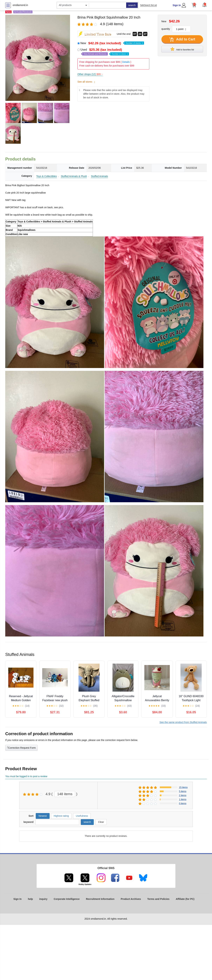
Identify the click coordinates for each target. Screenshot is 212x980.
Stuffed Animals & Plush (74, 176)
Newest (43, 816)
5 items (183, 791)
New (112, 43)
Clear (101, 822)
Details (126, 62)
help (30, 899)
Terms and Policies (158, 899)
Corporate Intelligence (67, 899)
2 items (183, 795)
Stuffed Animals (99, 176)
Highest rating (61, 816)
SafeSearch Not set (148, 5)
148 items (65, 794)
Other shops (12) (90, 74)
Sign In (177, 5)
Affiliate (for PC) (185, 899)
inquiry (43, 899)
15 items (183, 787)
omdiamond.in (20, 5)
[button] (204, 5)
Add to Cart (182, 40)
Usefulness (82, 816)
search (132, 5)
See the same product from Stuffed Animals (183, 722)
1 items (183, 799)
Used (105, 52)
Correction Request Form (21, 747)
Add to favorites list (182, 49)
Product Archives (131, 899)
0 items (183, 803)
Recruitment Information (100, 899)
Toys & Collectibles (47, 176)
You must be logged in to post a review (26, 776)
